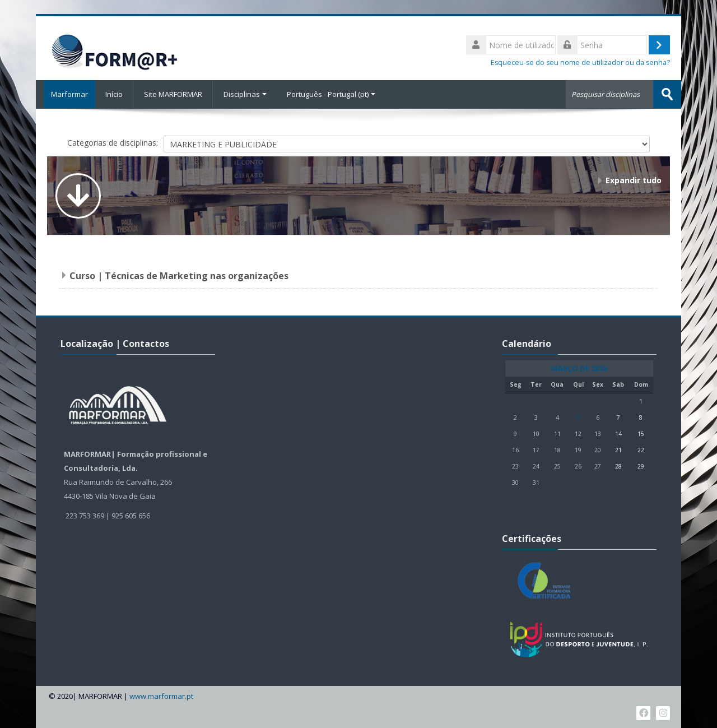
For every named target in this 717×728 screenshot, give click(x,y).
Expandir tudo (634, 180)
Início (114, 94)
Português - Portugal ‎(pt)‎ (331, 94)
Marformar (66, 94)
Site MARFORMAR (173, 94)
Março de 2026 (579, 368)
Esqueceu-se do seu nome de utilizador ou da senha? (580, 62)
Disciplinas (245, 94)
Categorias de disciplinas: (113, 142)
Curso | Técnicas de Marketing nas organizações (179, 275)
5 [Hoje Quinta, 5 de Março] (578, 417)
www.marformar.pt (161, 696)
